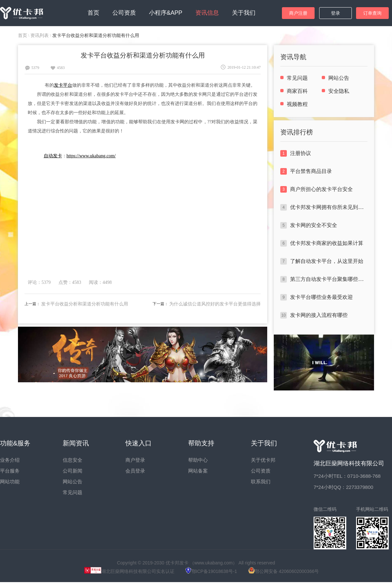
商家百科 (297, 91)
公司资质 (124, 13)
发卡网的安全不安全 (314, 225)
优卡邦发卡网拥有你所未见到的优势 (332, 207)
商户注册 (298, 13)
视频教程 (297, 104)
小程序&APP (166, 13)
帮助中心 (198, 460)
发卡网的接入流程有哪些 (319, 315)
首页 (93, 13)
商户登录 (135, 460)
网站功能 (10, 482)
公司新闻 (73, 471)
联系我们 (261, 482)
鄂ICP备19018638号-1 (211, 571)
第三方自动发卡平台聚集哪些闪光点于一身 (340, 279)
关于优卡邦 (263, 460)
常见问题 (297, 78)
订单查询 (372, 13)
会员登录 (135, 471)
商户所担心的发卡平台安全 (321, 189)
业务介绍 (10, 460)
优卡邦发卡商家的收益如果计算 (327, 243)
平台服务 (10, 471)
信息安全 (73, 460)
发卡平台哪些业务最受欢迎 (321, 297)
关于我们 (244, 13)
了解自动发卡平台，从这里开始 (327, 261)
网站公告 (339, 78)
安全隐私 (339, 91)
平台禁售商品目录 (311, 171)
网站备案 (198, 471)
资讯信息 (207, 13)
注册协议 (301, 153)
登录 (335, 13)
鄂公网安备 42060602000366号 (284, 571)
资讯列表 (40, 35)
